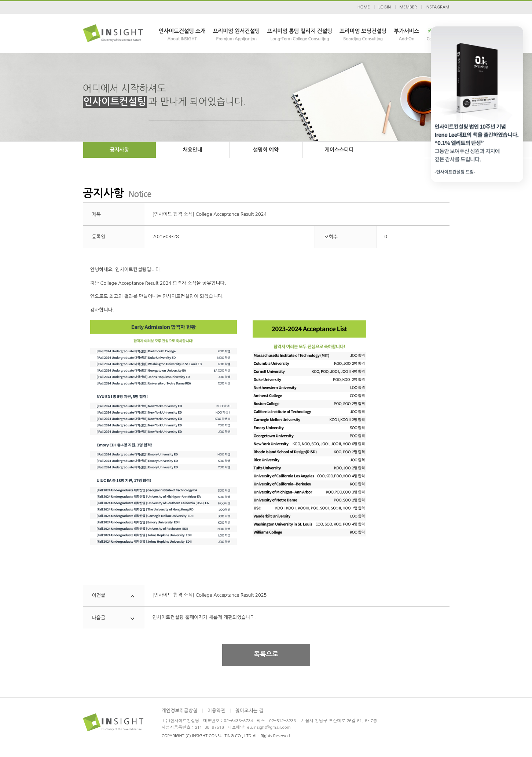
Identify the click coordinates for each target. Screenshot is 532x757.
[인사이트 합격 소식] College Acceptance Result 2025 (210, 595)
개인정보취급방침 (180, 711)
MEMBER (408, 7)
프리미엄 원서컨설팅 (236, 35)
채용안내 (193, 150)
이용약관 (216, 711)
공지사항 (119, 150)
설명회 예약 (266, 150)
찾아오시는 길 (249, 711)
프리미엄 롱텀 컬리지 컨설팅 (300, 35)
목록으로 (266, 654)
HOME (364, 7)
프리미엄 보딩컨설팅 (363, 35)
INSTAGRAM (438, 7)
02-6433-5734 (239, 720)
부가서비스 (406, 35)
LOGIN (384, 7)
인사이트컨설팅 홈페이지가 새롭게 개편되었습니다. (205, 617)
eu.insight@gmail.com (269, 727)
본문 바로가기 (0, 0)
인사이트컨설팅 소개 (182, 35)
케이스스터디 (339, 150)
